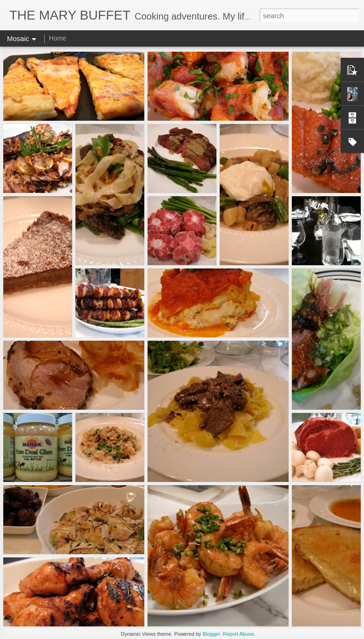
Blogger (211, 634)
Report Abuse (239, 634)
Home (57, 38)
